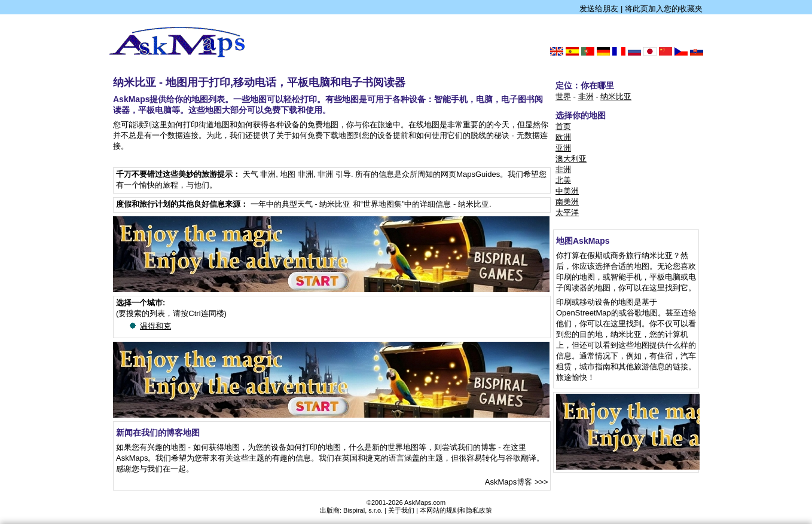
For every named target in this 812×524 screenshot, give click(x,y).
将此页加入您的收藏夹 (664, 9)
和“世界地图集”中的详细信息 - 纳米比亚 (421, 204)
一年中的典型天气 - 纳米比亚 (301, 204)
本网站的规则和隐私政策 (456, 510)
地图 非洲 (297, 174)
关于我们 (401, 510)
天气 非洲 (260, 174)
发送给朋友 (599, 9)
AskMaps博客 (509, 482)
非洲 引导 (334, 174)
